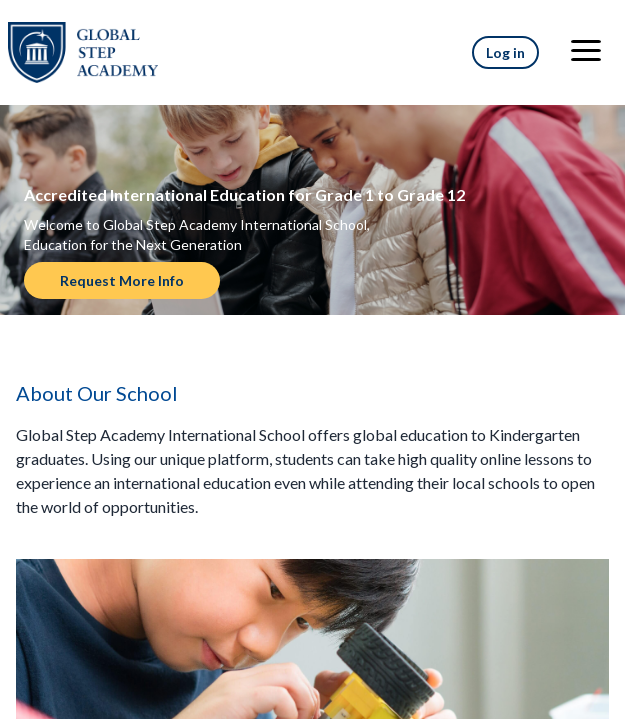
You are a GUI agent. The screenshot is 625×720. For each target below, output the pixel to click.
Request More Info (122, 280)
